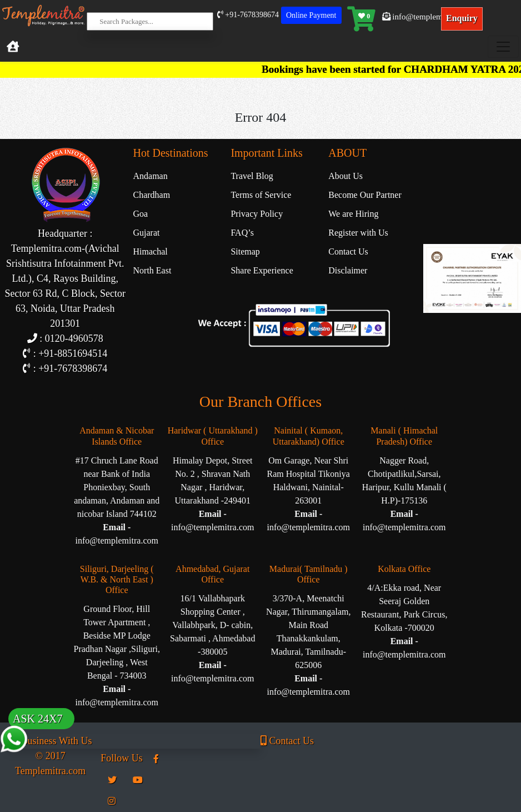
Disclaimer (348, 270)
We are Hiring (353, 214)
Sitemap (245, 251)
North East (152, 270)
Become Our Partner (365, 195)
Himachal (151, 251)
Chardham (152, 195)
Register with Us (358, 233)
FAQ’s (242, 233)
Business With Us (50, 741)
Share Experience (262, 270)
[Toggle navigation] (503, 47)
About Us (345, 176)
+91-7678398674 (248, 15)
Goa (141, 214)
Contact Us (348, 251)
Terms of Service (261, 195)
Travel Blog (252, 176)
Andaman (151, 176)
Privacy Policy (257, 214)
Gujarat (147, 233)
